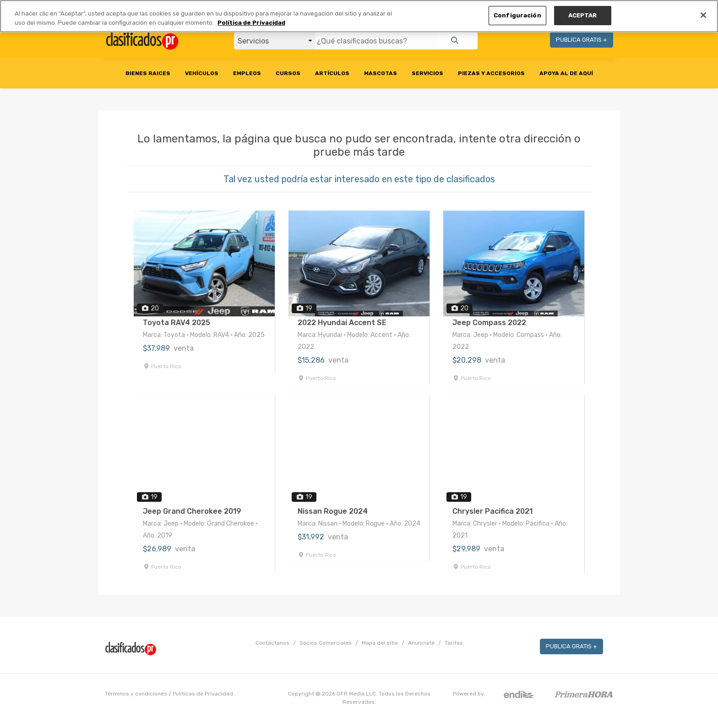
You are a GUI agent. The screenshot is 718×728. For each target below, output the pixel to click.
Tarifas (454, 643)
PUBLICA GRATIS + (582, 40)
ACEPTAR (583, 15)
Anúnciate (421, 643)
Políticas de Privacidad (203, 694)
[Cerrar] (703, 15)
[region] (359, 16)
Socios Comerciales (326, 643)
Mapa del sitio (380, 643)
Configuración (517, 15)
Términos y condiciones (136, 694)
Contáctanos (272, 643)
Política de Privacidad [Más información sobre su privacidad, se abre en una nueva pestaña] (251, 23)
